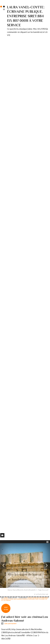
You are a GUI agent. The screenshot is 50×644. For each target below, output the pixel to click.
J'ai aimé (42, 599)
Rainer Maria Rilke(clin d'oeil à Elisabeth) (22, 590)
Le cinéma (7, 600)
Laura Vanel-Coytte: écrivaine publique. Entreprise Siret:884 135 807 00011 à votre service (26, 16)
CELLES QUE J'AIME (7, 599)
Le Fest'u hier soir (42, 594)
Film (37, 599)
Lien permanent (9, 623)
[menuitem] (23, 590)
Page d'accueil (43, 590)
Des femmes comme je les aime (24, 599)
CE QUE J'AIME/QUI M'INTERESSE (38, 598)
